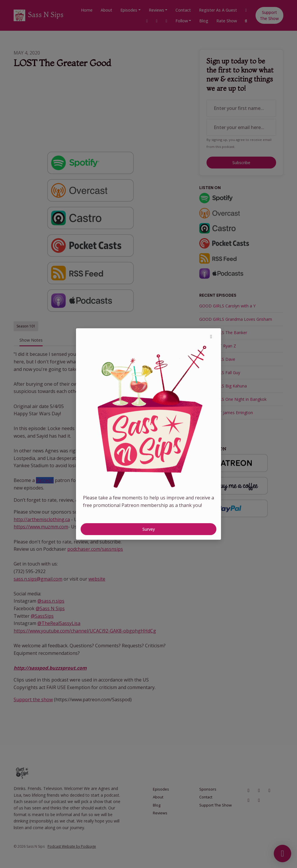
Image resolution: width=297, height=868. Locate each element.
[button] (211, 336)
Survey (149, 529)
